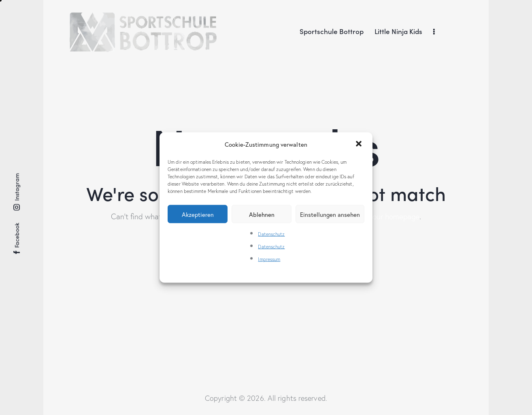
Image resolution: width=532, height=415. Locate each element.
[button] (360, 144)
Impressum (269, 259)
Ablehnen (262, 214)
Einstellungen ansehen (330, 214)
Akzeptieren (198, 214)
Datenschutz (271, 234)
